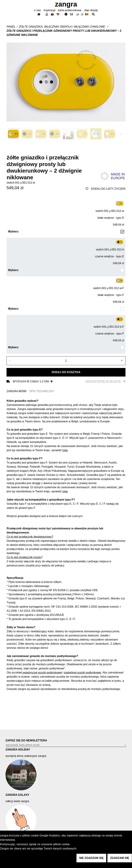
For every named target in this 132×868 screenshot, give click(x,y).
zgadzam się (120, 858)
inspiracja (49, 10)
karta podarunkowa (70, 10)
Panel (11, 27)
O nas (38, 10)
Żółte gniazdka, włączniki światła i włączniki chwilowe (62, 27)
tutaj (65, 450)
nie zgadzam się (91, 858)
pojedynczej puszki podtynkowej (42, 673)
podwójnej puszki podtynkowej (83, 673)
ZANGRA (66, 4)
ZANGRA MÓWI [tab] (16, 391)
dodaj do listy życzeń (106, 189)
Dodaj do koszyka (66, 372)
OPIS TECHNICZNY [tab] (42, 391)
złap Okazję (91, 10)
